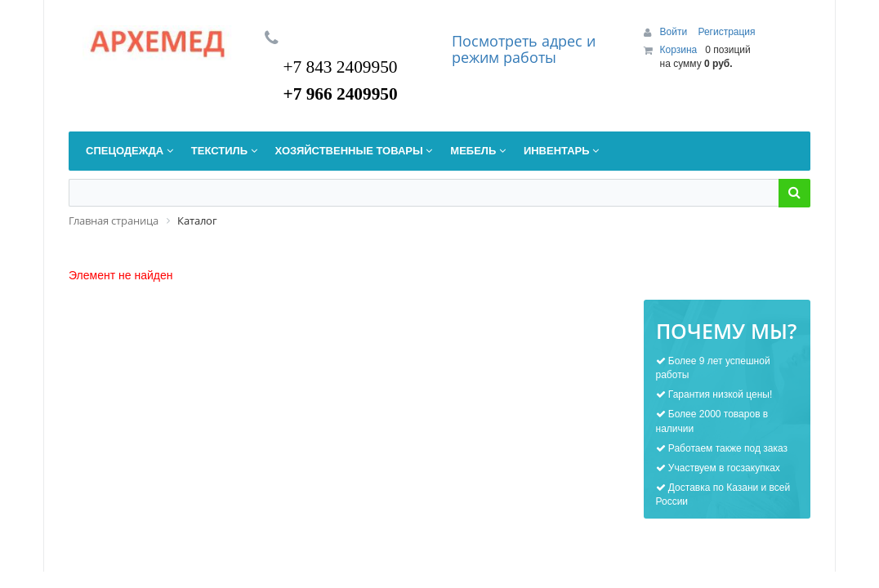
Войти (675, 32)
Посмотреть (497, 41)
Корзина (679, 50)
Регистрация (726, 32)
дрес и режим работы (524, 49)
